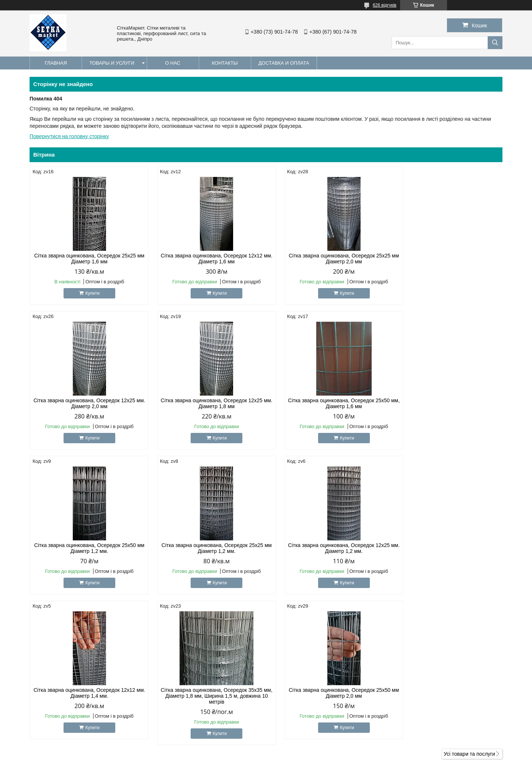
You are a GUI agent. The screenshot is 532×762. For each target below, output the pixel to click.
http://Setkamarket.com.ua (308, 680)
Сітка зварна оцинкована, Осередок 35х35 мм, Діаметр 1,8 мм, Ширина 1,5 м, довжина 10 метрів (326, 551)
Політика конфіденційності (313, 755)
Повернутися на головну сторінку (69, 136)
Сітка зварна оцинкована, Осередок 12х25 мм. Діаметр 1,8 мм (86, 403)
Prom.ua (301, 748)
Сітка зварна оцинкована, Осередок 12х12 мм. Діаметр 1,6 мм (206, 259)
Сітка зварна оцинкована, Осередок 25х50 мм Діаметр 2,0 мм (446, 548)
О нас (173, 63)
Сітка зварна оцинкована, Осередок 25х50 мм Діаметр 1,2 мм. (326, 403)
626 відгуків (385, 5)
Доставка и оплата (284, 63)
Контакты (225, 63)
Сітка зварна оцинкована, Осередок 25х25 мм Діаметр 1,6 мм (86, 259)
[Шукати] (495, 43)
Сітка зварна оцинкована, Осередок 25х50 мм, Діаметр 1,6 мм (206, 403)
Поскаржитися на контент (255, 755)
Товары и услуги (112, 63)
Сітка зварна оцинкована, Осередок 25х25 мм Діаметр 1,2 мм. (446, 403)
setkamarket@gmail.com (306, 690)
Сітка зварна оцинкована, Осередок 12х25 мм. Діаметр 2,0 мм (446, 259)
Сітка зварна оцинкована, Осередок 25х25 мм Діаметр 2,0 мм (326, 259)
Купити (89, 293)
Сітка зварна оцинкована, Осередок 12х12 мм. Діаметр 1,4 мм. (206, 548)
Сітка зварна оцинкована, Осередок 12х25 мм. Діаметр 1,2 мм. (86, 548)
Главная (56, 63)
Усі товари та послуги (469, 609)
